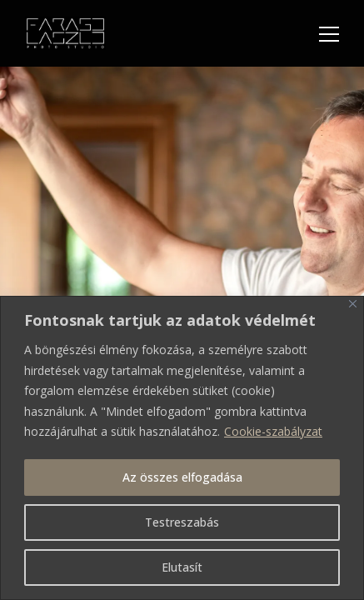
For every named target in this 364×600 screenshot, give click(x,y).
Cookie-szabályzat (273, 431)
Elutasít (182, 567)
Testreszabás (182, 522)
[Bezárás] (353, 304)
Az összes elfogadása (182, 477)
